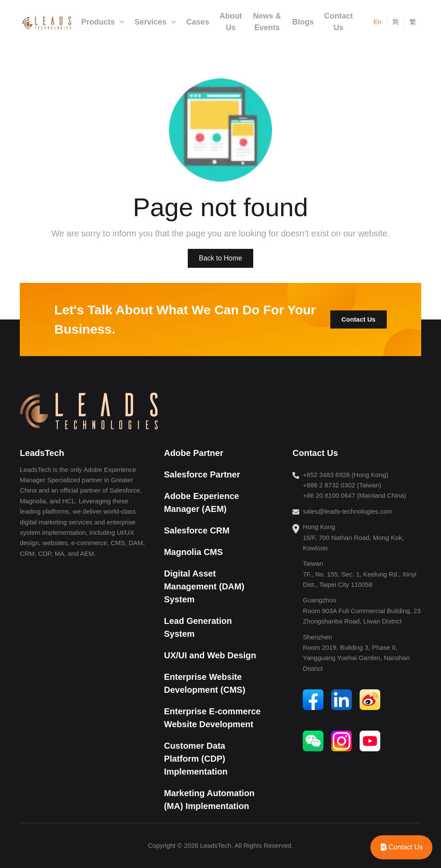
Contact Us (359, 319)
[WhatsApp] (401, 847)
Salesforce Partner (202, 474)
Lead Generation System (198, 627)
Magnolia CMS (194, 552)
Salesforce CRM (197, 530)
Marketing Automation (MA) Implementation (209, 800)
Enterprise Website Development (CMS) (205, 683)
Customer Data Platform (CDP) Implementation (196, 759)
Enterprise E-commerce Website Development (213, 718)
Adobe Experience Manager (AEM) (202, 502)
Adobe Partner (194, 453)
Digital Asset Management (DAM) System (204, 586)
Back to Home (220, 258)
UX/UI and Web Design (210, 655)
